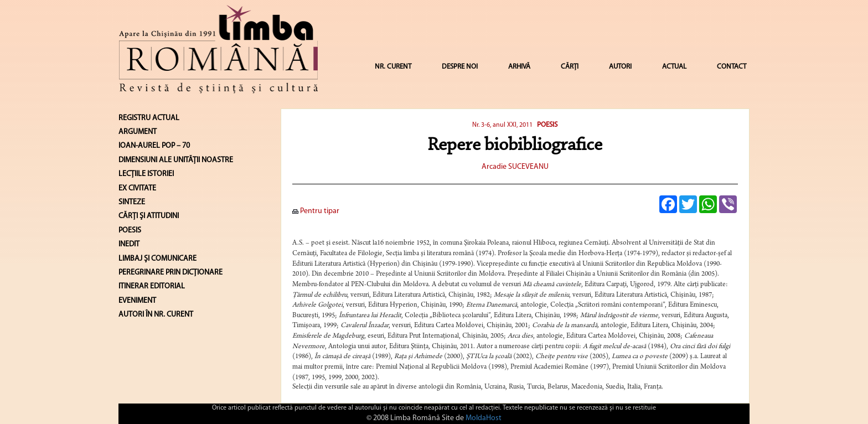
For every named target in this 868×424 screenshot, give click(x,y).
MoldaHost (484, 418)
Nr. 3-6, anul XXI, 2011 (503, 125)
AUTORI (620, 67)
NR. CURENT (393, 67)
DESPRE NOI (460, 67)
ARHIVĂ (519, 67)
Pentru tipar (316, 211)
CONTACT (732, 67)
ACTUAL (674, 67)
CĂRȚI (570, 67)
